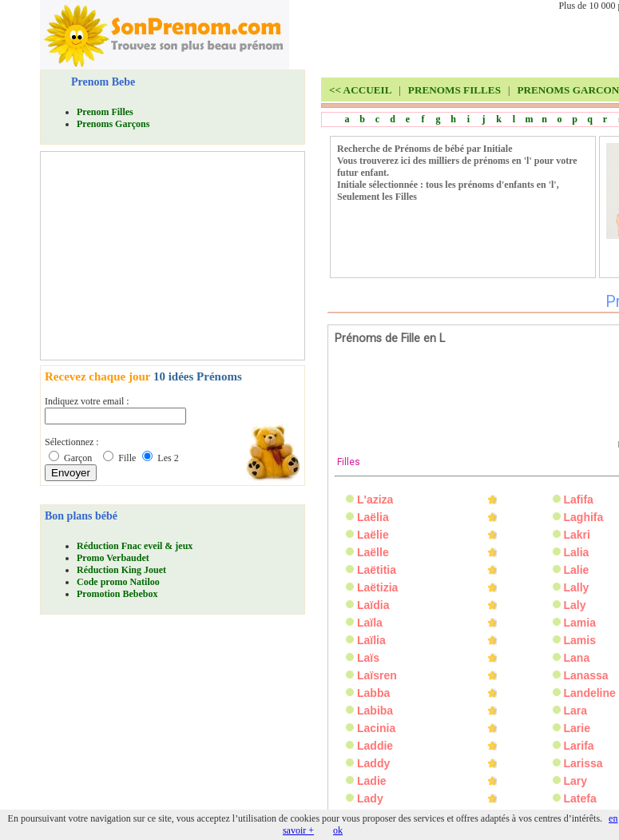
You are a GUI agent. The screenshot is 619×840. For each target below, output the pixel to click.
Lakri (577, 535)
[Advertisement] (165, 256)
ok (338, 830)
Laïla (370, 623)
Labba (373, 693)
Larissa (583, 763)
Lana (577, 658)
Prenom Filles (105, 112)
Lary (576, 781)
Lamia (580, 623)
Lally (577, 587)
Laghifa (584, 517)
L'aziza (375, 500)
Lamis (580, 640)
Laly (575, 605)
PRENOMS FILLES (454, 90)
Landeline (590, 693)
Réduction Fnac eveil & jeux (135, 546)
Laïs (368, 658)
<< (360, 90)
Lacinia (376, 728)
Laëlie (373, 535)
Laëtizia (377, 587)
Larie (577, 728)
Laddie (375, 746)
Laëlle (373, 552)
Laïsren (377, 675)
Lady (370, 798)
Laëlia (373, 517)
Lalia (577, 552)
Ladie (372, 781)
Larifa (579, 746)
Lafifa (579, 500)
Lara (576, 711)
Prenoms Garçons (113, 124)
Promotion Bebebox (117, 594)
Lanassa (586, 675)
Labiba (375, 711)
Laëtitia (377, 570)
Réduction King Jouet (121, 570)
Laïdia (373, 605)
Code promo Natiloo (118, 582)
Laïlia (371, 640)
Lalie (577, 570)
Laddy (373, 763)
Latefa (580, 798)
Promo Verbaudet (113, 558)
